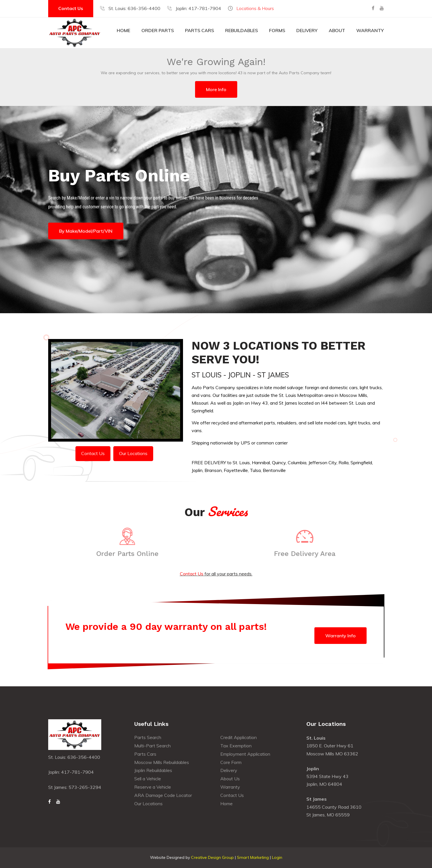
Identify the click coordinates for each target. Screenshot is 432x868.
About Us (230, 779)
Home (123, 30)
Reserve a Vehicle (153, 787)
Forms (277, 30)
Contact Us (71, 8)
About (337, 30)
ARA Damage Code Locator (163, 795)
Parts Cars (200, 30)
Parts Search (148, 737)
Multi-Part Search (152, 746)
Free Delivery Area (308, 554)
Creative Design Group (212, 857)
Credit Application (239, 737)
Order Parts (158, 30)
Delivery (307, 30)
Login (277, 857)
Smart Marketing (253, 857)
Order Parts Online (124, 554)
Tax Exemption (236, 746)
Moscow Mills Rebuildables (162, 762)
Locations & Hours (255, 8)
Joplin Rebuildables (153, 770)
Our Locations (133, 453)
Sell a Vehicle (148, 779)
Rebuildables (242, 30)
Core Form (231, 762)
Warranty (370, 30)
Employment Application (245, 754)
